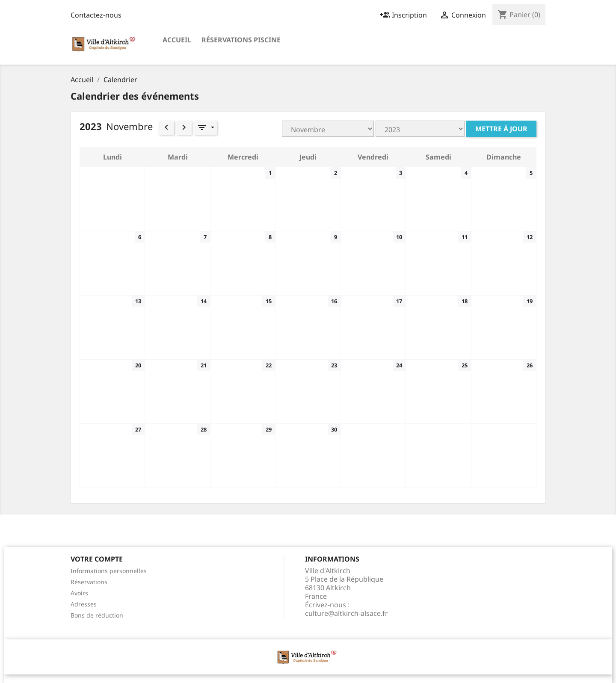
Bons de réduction (97, 615)
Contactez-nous (96, 15)
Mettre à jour (501, 129)
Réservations (89, 582)
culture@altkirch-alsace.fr (346, 613)
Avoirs (79, 593)
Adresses (84, 604)
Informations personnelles (109, 571)
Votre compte (97, 559)
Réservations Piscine (241, 40)
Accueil (177, 40)
